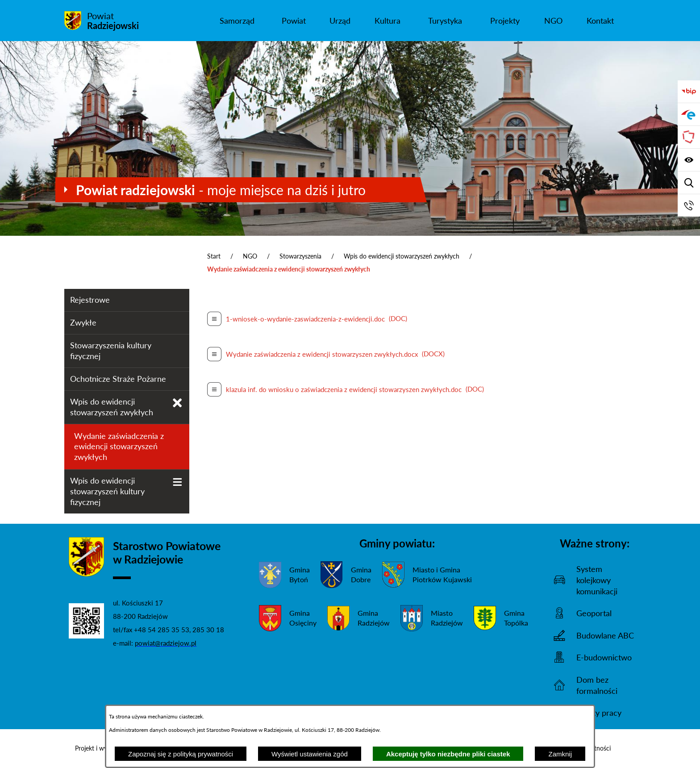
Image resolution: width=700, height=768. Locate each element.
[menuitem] (237, 21)
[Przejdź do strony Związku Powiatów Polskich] (689, 137)
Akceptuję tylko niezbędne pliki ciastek (448, 754)
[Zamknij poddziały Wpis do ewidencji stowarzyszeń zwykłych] (177, 403)
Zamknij (560, 754)
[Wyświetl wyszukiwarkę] (689, 183)
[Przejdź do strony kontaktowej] (689, 205)
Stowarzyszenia (300, 256)
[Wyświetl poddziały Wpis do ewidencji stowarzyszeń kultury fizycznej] (177, 482)
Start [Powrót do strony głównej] (214, 256)
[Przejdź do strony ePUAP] (689, 114)
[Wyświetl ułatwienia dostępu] (689, 160)
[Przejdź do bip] (689, 92)
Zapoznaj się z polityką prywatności (181, 754)
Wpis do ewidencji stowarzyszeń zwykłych (402, 256)
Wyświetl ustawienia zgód (310, 754)
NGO (250, 256)
